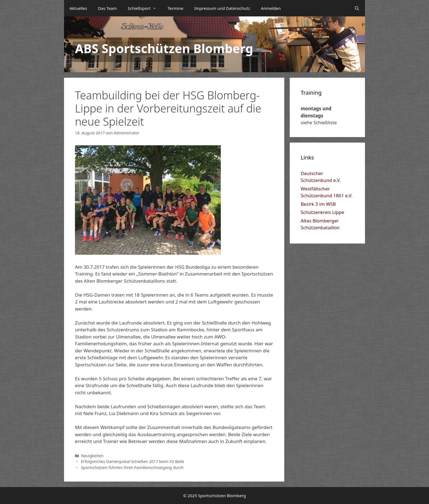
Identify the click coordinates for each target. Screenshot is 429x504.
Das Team (107, 8)
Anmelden (271, 8)
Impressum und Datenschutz (222, 8)
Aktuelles (78, 8)
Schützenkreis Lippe (322, 212)
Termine (175, 8)
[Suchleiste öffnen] (357, 8)
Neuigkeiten (92, 456)
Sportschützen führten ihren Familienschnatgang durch (132, 467)
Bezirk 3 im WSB (318, 204)
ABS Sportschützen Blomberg (164, 48)
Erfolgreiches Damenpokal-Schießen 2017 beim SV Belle (133, 461)
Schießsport (145, 8)
